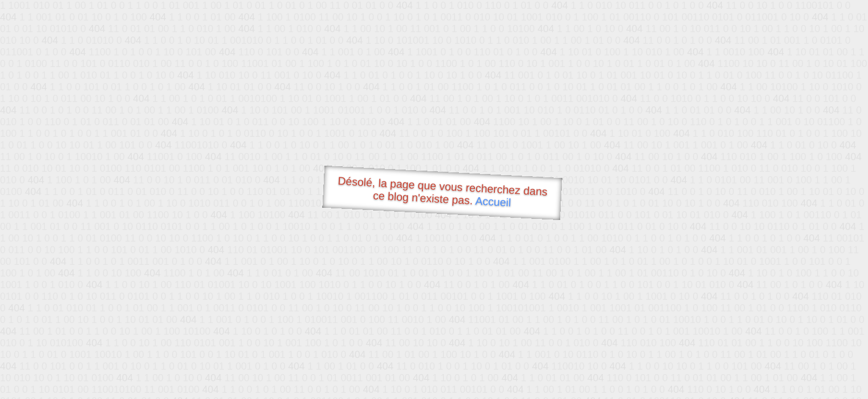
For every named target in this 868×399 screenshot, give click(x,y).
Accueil (493, 201)
